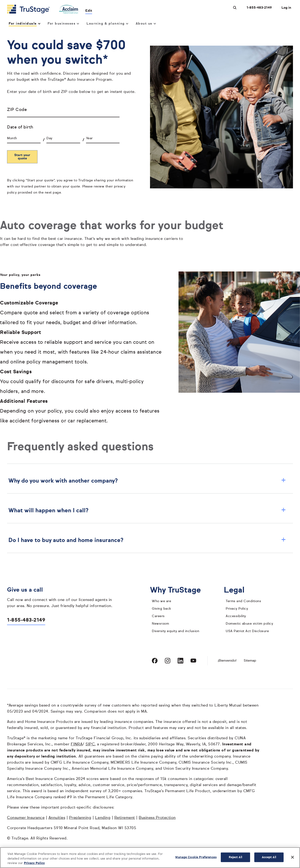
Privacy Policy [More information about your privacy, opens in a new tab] (34, 863)
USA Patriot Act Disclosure (247, 631)
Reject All (235, 857)
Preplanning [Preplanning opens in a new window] (80, 818)
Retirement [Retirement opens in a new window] (125, 818)
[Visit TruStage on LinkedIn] (180, 661)
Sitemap (250, 661)
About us (146, 24)
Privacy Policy (237, 609)
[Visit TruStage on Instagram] (168, 661)
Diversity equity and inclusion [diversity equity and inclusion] (176, 631)
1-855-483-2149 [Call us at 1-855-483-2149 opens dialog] (259, 8)
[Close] (292, 857)
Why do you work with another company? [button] (147, 481)
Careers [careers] (158, 616)
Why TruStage (179, 590)
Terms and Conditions (243, 601)
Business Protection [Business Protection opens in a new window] (157, 818)
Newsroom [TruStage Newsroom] (160, 624)
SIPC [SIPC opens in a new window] (90, 744)
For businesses (63, 24)
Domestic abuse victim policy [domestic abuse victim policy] (249, 624)
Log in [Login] (286, 8)
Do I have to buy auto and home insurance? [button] (147, 540)
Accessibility (236, 616)
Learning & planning (107, 24)
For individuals (24, 24)
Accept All (269, 857)
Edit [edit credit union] (89, 11)
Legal (238, 590)
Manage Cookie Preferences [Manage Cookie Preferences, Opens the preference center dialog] (196, 857)
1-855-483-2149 (26, 620)
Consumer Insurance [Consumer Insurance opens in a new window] (26, 818)
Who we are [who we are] (161, 601)
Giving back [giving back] (161, 609)
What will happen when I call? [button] (147, 511)
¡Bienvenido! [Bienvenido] (227, 661)
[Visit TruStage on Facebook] (155, 661)
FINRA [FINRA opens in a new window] (77, 744)
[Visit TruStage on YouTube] (193, 661)
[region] (150, 858)
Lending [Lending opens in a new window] (103, 818)
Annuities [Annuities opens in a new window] (57, 818)
